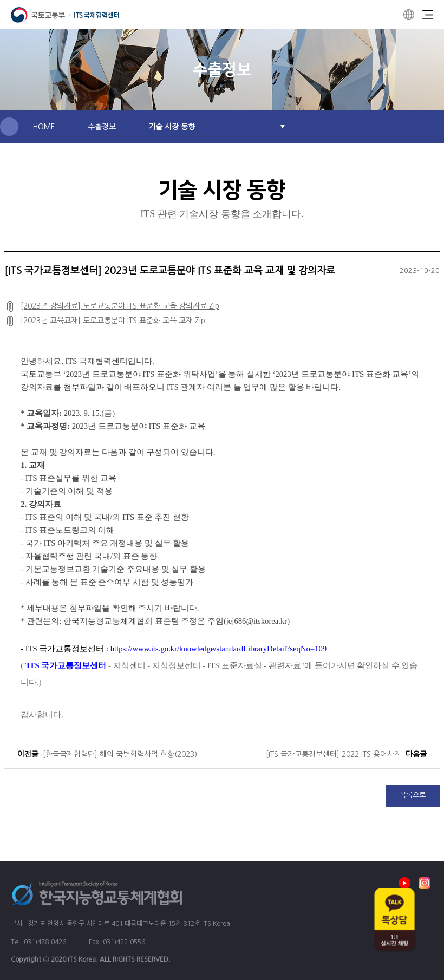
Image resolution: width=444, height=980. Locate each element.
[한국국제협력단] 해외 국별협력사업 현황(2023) (120, 754)
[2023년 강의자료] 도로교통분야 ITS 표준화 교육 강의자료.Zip (120, 306)
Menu (428, 15)
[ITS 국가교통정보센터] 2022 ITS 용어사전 (334, 754)
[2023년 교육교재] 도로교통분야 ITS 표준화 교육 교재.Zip (113, 321)
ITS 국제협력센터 (65, 15)
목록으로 (413, 795)
